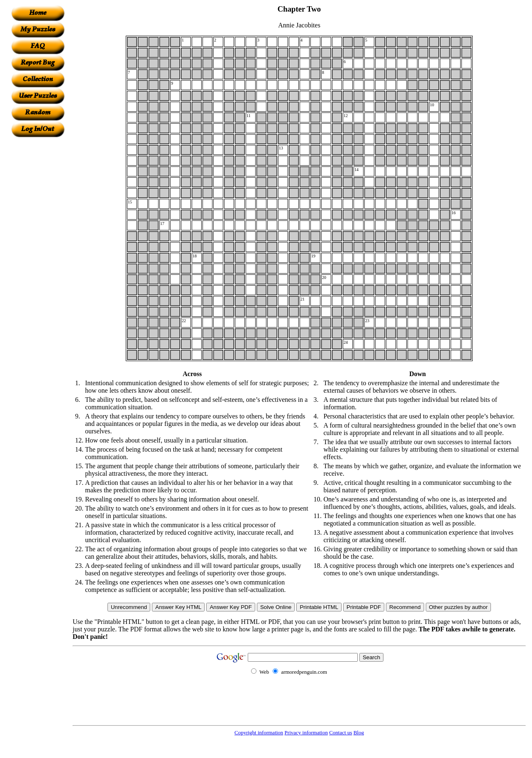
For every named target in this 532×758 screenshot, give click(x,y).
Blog (359, 732)
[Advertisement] (38, 262)
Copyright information (259, 732)
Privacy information (306, 732)
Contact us (340, 732)
